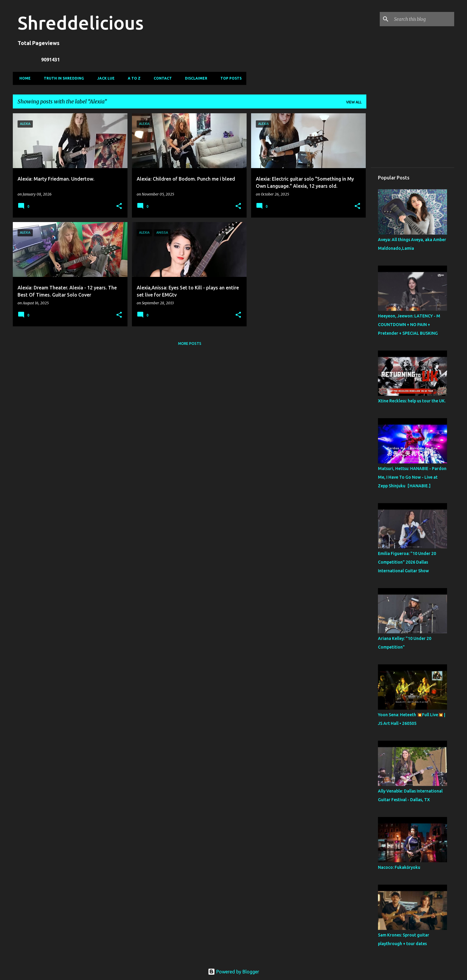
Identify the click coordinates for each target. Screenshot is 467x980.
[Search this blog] (423, 19)
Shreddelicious (81, 23)
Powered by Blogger (233, 972)
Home (23, 78)
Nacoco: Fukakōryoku (399, 867)
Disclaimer (194, 78)
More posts (190, 344)
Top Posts (229, 78)
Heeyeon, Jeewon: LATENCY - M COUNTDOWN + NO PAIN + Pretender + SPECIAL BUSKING (409, 325)
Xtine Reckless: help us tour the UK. (412, 401)
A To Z (132, 78)
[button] (119, 206)
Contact (161, 78)
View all (354, 102)
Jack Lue (104, 78)
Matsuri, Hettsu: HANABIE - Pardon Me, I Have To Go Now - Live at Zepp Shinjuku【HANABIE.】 (412, 477)
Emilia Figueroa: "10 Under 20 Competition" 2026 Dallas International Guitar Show (407, 562)
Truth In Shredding (62, 78)
